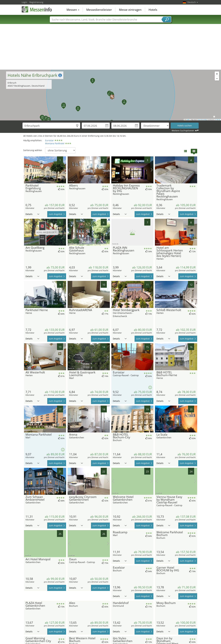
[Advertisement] (111, 47)
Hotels (153, 10)
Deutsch (193, 2)
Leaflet (187, 120)
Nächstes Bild (64, 170)
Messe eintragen (130, 10)
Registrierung (36, 2)
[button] (111, 95)
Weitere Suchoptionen (183, 131)
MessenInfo (37, 9)
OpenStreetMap (202, 120)
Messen (73, 10)
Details (32, 214)
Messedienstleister (99, 10)
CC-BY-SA (218, 120)
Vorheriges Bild (26, 170)
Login (24, 2)
